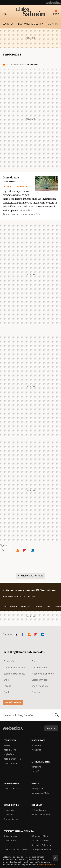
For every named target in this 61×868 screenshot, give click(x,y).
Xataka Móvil (10, 750)
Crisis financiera (40, 686)
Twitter (3, 550)
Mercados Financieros (15, 668)
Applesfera (9, 754)
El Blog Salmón (31, 12)
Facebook (10, 550)
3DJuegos (36, 745)
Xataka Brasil (10, 841)
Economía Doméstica (14, 674)
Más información (47, 865)
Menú (4, 14)
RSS (17, 550)
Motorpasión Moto (40, 793)
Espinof (35, 771)
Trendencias (9, 810)
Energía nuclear (32, 65)
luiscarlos (16, 214)
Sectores (8, 24)
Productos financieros (43, 674)
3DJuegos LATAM (40, 836)
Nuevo (56, 14)
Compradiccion (11, 819)
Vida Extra (36, 750)
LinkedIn (32, 550)
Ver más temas (13, 702)
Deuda (7, 692)
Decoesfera (9, 815)
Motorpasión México (41, 850)
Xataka (7, 745)
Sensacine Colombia (41, 845)
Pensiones (37, 692)
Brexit (48, 606)
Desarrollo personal (15, 186)
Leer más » (26, 211)
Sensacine (36, 767)
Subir (49, 728)
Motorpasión (38, 788)
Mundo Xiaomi (10, 763)
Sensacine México (40, 841)
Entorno (38, 606)
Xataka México (11, 836)
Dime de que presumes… (11, 179)
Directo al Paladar (12, 788)
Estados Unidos (39, 680)
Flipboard (25, 550)
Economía (26, 606)
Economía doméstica (31, 24)
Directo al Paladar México (16, 850)
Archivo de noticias (32, 576)
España (7, 686)
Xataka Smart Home (13, 759)
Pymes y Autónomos (41, 815)
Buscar (57, 715)
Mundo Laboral (39, 668)
